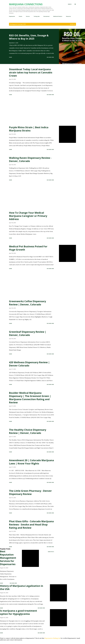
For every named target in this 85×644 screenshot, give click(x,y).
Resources (68, 16)
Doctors (28, 16)
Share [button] (10, 57)
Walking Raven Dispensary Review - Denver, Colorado (30, 159)
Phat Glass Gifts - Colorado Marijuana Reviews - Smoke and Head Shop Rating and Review (31, 525)
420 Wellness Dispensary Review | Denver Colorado (29, 364)
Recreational (46, 16)
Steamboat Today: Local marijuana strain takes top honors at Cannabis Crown (31, 72)
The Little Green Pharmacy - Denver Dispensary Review (30, 492)
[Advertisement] (31, 111)
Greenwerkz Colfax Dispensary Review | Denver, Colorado (27, 303)
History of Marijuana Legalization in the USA (22, 587)
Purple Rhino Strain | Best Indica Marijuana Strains (29, 129)
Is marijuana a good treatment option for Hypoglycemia (18, 612)
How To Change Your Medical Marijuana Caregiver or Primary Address (28, 216)
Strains (20, 16)
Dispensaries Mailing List (52, 638)
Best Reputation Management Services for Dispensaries (8, 558)
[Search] (70, 4)
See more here (50, 57)
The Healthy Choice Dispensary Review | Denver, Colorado (28, 431)
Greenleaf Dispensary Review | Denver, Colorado (28, 333)
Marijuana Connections (26, 4)
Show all (73, 24)
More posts (51, 552)
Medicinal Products (58, 16)
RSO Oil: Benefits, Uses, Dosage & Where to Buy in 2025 (29, 37)
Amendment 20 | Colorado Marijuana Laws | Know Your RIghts (31, 462)
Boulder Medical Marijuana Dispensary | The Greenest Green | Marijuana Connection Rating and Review (30, 398)
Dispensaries (12, 16)
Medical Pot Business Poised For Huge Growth (28, 248)
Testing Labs (37, 16)
